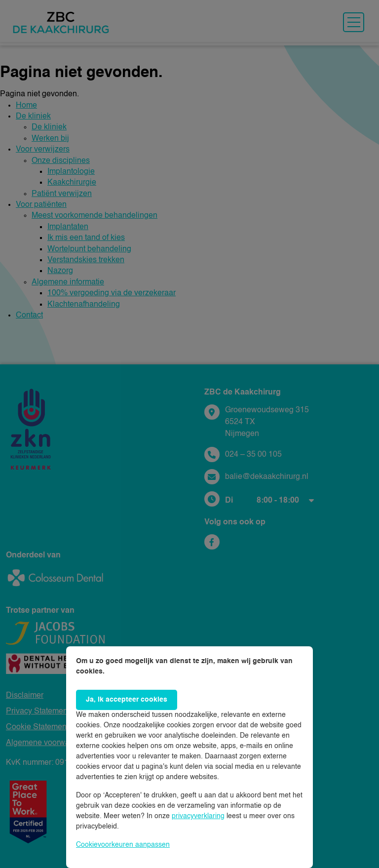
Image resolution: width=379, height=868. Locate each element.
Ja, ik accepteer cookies (127, 700)
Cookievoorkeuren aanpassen (123, 845)
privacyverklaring (198, 816)
